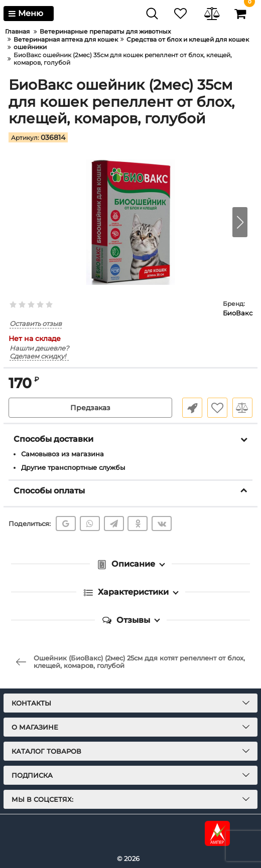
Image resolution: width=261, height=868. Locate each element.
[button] (240, 222)
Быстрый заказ (192, 408)
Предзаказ (90, 408)
